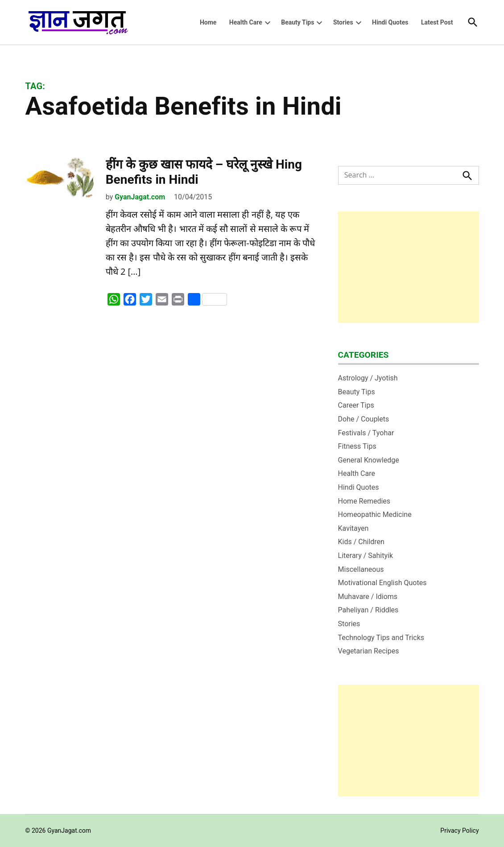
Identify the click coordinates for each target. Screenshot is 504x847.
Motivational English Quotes (382, 583)
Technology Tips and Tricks (381, 638)
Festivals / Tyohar (366, 433)
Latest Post (437, 22)
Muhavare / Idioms (368, 597)
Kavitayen (353, 528)
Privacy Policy (459, 830)
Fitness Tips (357, 446)
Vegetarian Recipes (369, 651)
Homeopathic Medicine (375, 514)
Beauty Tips (297, 22)
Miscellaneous (361, 569)
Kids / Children (361, 542)
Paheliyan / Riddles (368, 610)
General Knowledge (369, 460)
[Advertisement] (409, 267)
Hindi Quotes (390, 22)
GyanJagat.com (140, 197)
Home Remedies (364, 501)
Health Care (246, 22)
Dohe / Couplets (364, 419)
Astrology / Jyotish (368, 378)
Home (208, 22)
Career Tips (356, 405)
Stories (343, 22)
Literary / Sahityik (366, 556)
